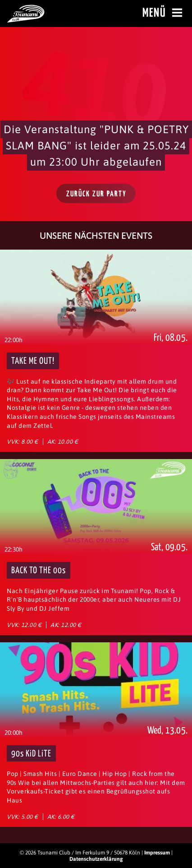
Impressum (157, 853)
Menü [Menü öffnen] (164, 13)
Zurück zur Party (96, 194)
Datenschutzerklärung (96, 859)
